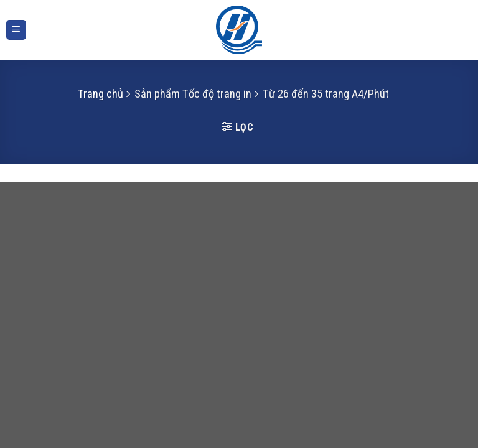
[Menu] (16, 30)
